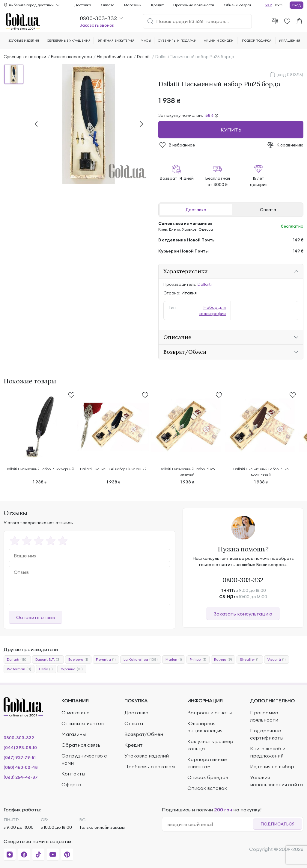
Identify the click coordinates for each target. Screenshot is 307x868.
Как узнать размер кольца (210, 745)
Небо (46, 669)
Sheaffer (250, 660)
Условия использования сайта (276, 781)
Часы (146, 41)
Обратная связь (81, 745)
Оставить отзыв (36, 617)
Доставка (196, 210)
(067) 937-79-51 (20, 757)
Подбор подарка (257, 41)
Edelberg (78, 660)
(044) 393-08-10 (20, 748)
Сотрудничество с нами (84, 759)
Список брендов (208, 777)
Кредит (157, 5)
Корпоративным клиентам (207, 763)
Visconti (277, 660)
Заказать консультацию (243, 614)
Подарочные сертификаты (267, 734)
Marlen (174, 660)
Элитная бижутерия (116, 41)
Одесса (206, 229)
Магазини (133, 5)
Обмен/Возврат (237, 5)
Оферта (71, 784)
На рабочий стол (115, 57)
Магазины (74, 734)
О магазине (75, 713)
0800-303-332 (243, 580)
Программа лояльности (194, 5)
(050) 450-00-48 (21, 767)
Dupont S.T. (48, 660)
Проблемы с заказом (150, 766)
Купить (231, 130)
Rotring (223, 660)
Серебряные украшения (69, 41)
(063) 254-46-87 (21, 777)
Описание (177, 337)
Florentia (106, 660)
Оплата (268, 210)
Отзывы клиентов (83, 723)
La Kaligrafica (141, 660)
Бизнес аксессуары (72, 57)
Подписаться (277, 824)
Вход (297, 5)
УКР (268, 5)
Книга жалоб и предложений (268, 752)
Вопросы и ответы (210, 713)
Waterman (19, 669)
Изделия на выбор (272, 766)
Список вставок (207, 788)
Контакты (73, 774)
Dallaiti (144, 57)
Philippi (198, 660)
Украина (72, 669)
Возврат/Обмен (185, 352)
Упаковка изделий (147, 756)
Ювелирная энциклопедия (205, 727)
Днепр (174, 229)
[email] (210, 824)
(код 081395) (290, 75)
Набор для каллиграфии (212, 310)
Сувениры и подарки (25, 57)
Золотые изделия (24, 41)
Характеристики (186, 271)
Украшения (289, 41)
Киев (162, 229)
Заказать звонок (97, 25)
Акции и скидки (219, 41)
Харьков (189, 229)
